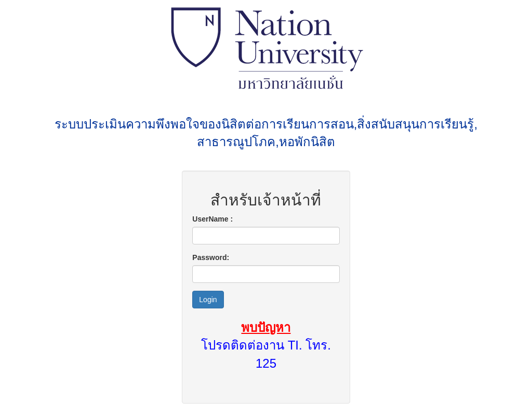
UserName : (212, 219)
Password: (211, 257)
